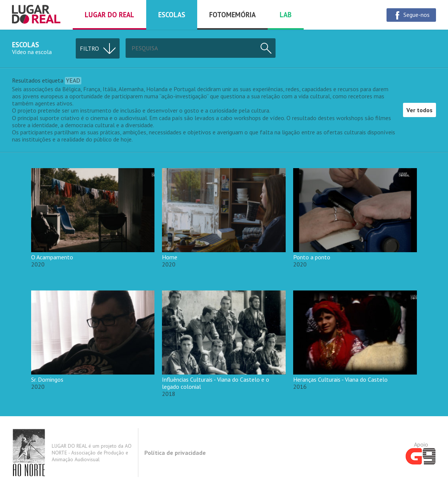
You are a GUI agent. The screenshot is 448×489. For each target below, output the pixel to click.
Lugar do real (109, 15)
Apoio (421, 453)
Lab (286, 15)
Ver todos (420, 110)
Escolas (172, 15)
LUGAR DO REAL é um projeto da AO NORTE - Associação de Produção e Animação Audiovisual (72, 453)
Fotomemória (232, 15)
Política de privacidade (175, 453)
